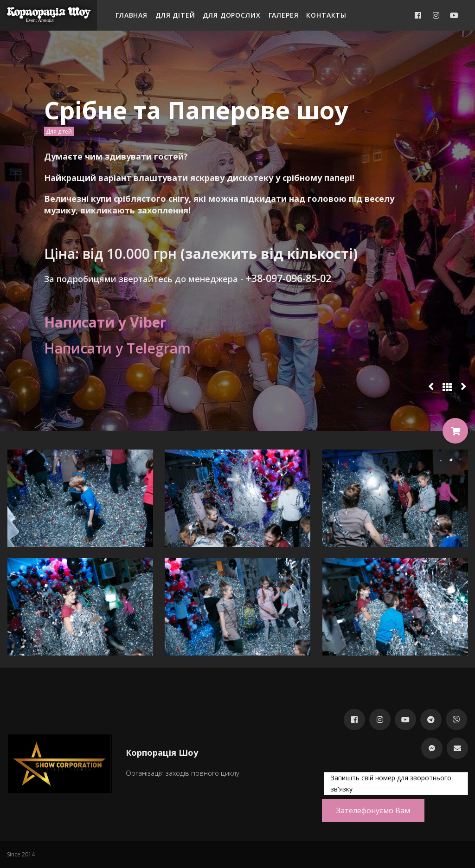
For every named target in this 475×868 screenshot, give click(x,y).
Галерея (284, 15)
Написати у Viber (105, 322)
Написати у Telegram (117, 348)
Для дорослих (231, 15)
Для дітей (175, 15)
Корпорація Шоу (48, 12)
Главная (132, 15)
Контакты (326, 15)
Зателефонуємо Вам (373, 810)
